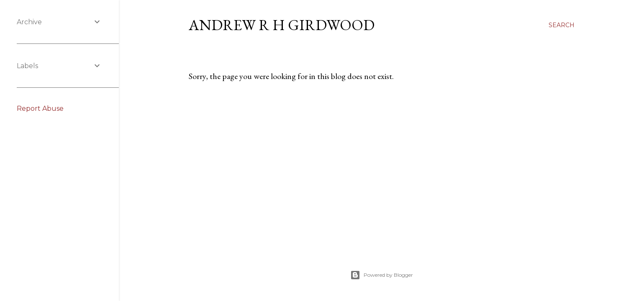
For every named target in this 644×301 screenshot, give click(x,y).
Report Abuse (40, 108)
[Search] (562, 25)
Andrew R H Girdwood (282, 25)
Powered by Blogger (382, 275)
